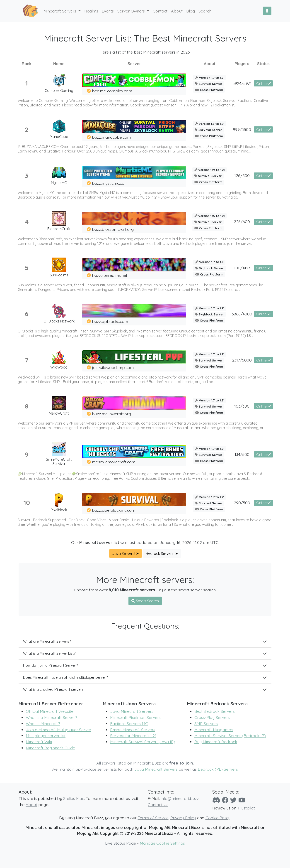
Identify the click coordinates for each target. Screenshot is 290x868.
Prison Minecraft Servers (133, 730)
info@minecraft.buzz (180, 798)
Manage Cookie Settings (162, 843)
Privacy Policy (183, 818)
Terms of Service (153, 818)
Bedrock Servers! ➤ (162, 553)
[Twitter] (233, 800)
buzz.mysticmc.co (108, 183)
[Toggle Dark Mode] (267, 11)
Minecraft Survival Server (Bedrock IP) (230, 735)
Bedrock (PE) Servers (218, 769)
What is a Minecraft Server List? (49, 653)
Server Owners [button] (132, 11)
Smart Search (145, 601)
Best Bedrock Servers (215, 711)
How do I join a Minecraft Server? (50, 665)
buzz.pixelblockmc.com (114, 510)
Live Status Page (121, 843)
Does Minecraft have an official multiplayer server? (65, 677)
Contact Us (158, 804)
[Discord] (216, 800)
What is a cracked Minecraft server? (53, 689)
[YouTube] (242, 800)
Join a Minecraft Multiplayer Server (59, 730)
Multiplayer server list (46, 735)
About (31, 804)
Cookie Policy (218, 818)
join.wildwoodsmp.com (113, 367)
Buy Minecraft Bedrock (216, 742)
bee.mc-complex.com (112, 91)
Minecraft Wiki (39, 742)
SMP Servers (206, 723)
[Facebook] (225, 800)
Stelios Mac (74, 798)
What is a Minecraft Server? (51, 717)
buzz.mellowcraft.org (111, 414)
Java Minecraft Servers (132, 711)
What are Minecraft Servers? (47, 641)
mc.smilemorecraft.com (114, 462)
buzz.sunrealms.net (110, 275)
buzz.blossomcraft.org (113, 229)
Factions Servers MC (129, 723)
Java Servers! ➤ (126, 553)
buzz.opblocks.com (110, 321)
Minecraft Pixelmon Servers (135, 717)
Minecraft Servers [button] (60, 11)
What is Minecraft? (43, 723)
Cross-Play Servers (212, 717)
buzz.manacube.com (111, 137)
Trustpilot (246, 808)
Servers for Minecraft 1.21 (133, 735)
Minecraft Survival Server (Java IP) (143, 742)
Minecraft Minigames (214, 730)
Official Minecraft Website (50, 711)
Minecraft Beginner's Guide (50, 748)
